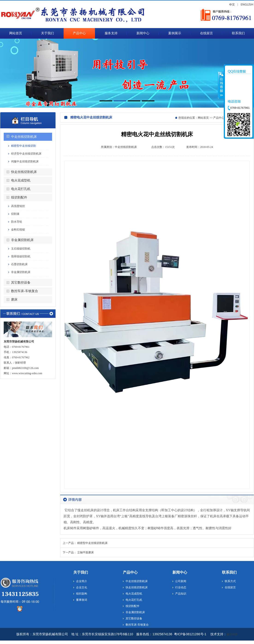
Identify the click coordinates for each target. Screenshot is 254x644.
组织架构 (82, 594)
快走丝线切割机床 (24, 172)
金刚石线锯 (18, 230)
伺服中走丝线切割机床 (25, 161)
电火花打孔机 (21, 189)
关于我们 (81, 572)
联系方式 (230, 581)
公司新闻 (181, 581)
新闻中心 (180, 572)
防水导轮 (17, 222)
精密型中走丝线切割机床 (92, 543)
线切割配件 (19, 197)
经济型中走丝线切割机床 (26, 154)
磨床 (14, 300)
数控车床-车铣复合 (25, 291)
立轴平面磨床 (86, 552)
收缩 (221, 85)
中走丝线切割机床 (24, 137)
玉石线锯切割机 (21, 249)
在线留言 (230, 587)
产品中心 (130, 572)
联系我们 (229, 572)
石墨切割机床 (19, 264)
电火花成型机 (21, 180)
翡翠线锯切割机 (21, 256)
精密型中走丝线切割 (24, 146)
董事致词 (82, 600)
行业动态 (181, 587)
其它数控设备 (21, 283)
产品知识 (181, 594)
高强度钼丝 (18, 206)
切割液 (15, 214)
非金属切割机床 (22, 240)
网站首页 (203, 118)
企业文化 (82, 587)
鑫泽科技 (232, 634)
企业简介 (82, 581)
